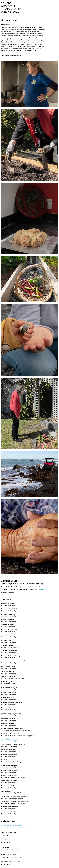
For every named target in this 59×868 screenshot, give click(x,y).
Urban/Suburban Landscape (11, 862)
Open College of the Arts (22, 583)
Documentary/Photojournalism (12, 825)
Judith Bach (5, 587)
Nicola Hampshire (31, 587)
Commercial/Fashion (8, 832)
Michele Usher (44, 589)
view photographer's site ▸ (13, 55)
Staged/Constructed (8, 854)
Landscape (5, 840)
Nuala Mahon (44, 587)
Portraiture (5, 847)
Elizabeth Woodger (8, 592)
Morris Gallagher (17, 587)
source (6, 3)
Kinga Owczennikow (8, 589)
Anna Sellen (21, 589)
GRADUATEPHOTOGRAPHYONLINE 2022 (11, 9)
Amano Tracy (32, 589)
